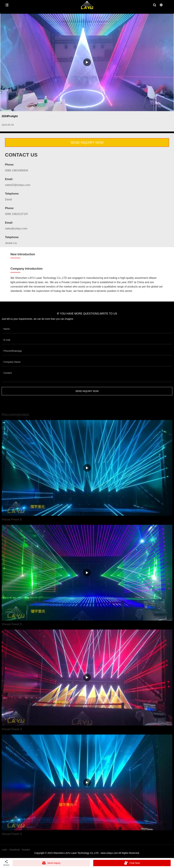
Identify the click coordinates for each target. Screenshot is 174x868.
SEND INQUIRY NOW (87, 142)
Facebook (15, 850)
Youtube (26, 850)
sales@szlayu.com (16, 229)
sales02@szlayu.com (18, 185)
